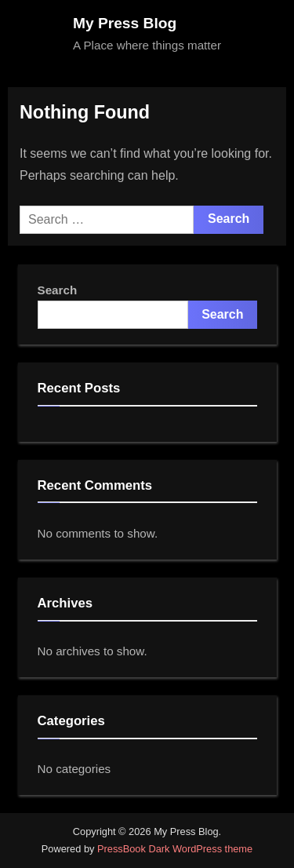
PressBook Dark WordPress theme (175, 849)
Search (58, 290)
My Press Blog (125, 23)
